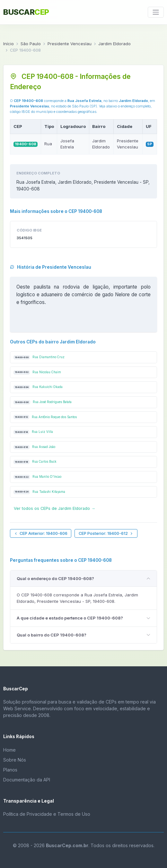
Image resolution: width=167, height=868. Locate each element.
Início (9, 44)
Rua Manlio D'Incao (37, 477)
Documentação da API (27, 780)
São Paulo (31, 44)
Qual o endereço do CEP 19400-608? (55, 578)
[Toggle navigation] (156, 12)
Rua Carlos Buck (35, 462)
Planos (10, 770)
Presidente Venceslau (70, 44)
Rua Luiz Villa (33, 432)
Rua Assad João (34, 447)
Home (9, 750)
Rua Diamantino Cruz (39, 357)
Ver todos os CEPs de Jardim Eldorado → (55, 508)
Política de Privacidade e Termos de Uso (47, 814)
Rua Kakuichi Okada (38, 387)
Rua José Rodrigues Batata (43, 402)
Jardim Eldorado (114, 44)
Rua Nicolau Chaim (37, 372)
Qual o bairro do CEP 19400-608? (52, 635)
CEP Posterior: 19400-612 (106, 533)
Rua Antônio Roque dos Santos (45, 417)
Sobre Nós (15, 760)
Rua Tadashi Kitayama (39, 492)
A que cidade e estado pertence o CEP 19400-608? (70, 618)
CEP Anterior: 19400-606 (41, 533)
